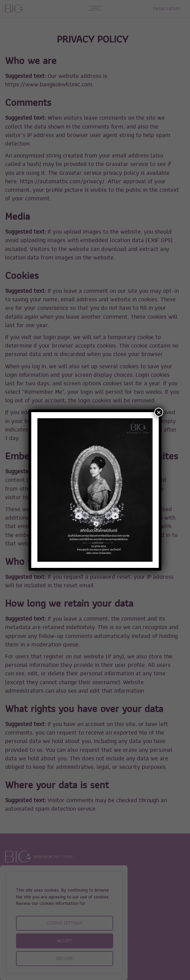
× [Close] (159, 412)
